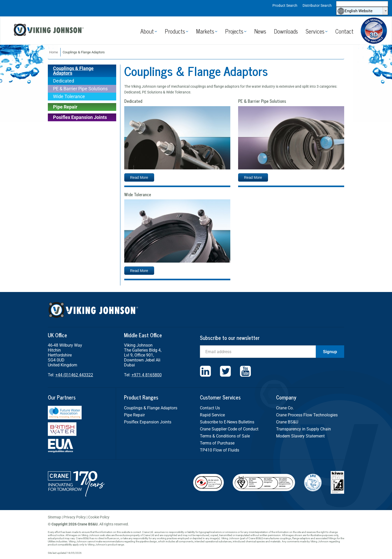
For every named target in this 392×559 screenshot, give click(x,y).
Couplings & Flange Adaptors (73, 71)
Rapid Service (212, 415)
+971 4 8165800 (147, 375)
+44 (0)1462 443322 (74, 375)
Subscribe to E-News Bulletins (227, 422)
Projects (234, 31)
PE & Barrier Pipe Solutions (80, 89)
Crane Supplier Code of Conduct (229, 429)
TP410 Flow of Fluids (220, 450)
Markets (205, 31)
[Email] (258, 352)
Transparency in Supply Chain (303, 429)
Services (315, 31)
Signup (330, 352)
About (147, 31)
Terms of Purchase (217, 443)
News (260, 31)
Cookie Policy (99, 517)
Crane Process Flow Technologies (307, 415)
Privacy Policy (75, 517)
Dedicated (64, 81)
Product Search (285, 5)
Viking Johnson (49, 31)
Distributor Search (317, 5)
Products (175, 31)
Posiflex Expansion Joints (80, 117)
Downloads (286, 31)
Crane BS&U (287, 422)
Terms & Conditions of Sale (225, 436)
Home (54, 52)
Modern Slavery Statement (300, 436)
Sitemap (54, 517)
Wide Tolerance (69, 96)
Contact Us (210, 408)
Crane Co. (285, 408)
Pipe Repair (65, 107)
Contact (344, 31)
